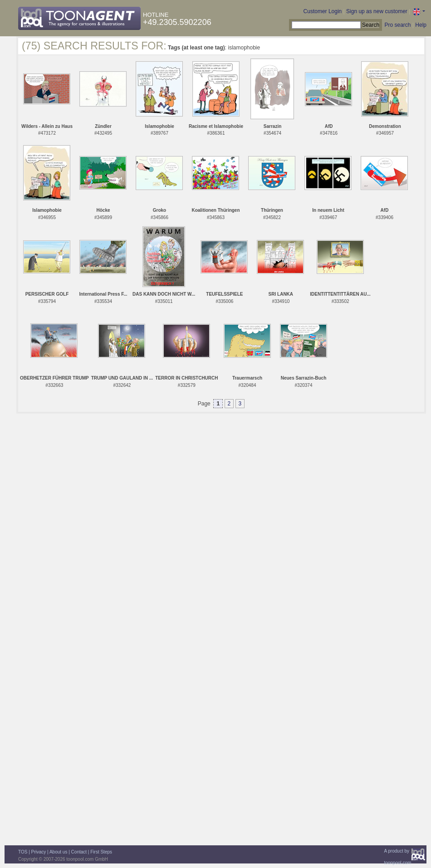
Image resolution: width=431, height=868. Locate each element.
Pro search (397, 25)
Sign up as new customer (377, 11)
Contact (79, 852)
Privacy (39, 852)
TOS (23, 852)
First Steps (101, 852)
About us (58, 852)
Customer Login (323, 11)
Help (421, 25)
